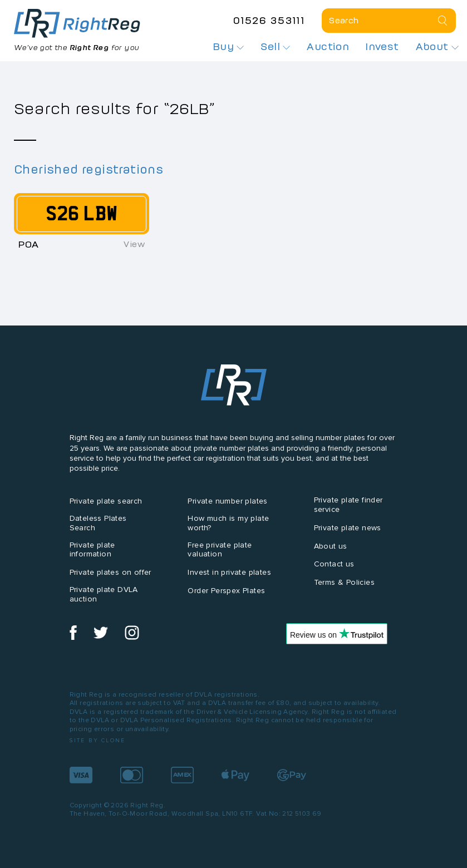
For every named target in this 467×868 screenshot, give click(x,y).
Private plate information (92, 550)
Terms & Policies (344, 582)
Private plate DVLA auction (104, 594)
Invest (382, 47)
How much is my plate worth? (228, 523)
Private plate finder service (348, 505)
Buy (229, 47)
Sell (275, 47)
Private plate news (348, 528)
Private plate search (106, 501)
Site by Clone (98, 740)
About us (331, 546)
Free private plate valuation (220, 550)
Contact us (334, 564)
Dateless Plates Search (98, 523)
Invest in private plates (229, 572)
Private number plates (227, 501)
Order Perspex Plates (226, 591)
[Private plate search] (389, 21)
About (437, 47)
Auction (328, 47)
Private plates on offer (110, 572)
